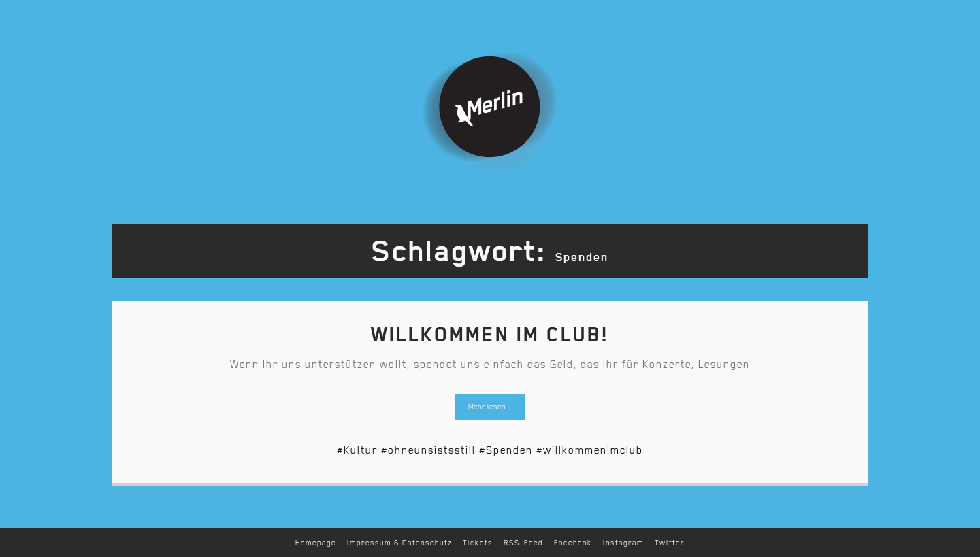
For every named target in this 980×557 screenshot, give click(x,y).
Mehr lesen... (490, 407)
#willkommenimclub (590, 450)
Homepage (316, 543)
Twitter (670, 543)
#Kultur (357, 450)
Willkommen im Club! (490, 335)
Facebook (573, 543)
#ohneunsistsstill (428, 450)
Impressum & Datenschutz (399, 543)
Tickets (478, 543)
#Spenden (506, 450)
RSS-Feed (523, 543)
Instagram (623, 543)
